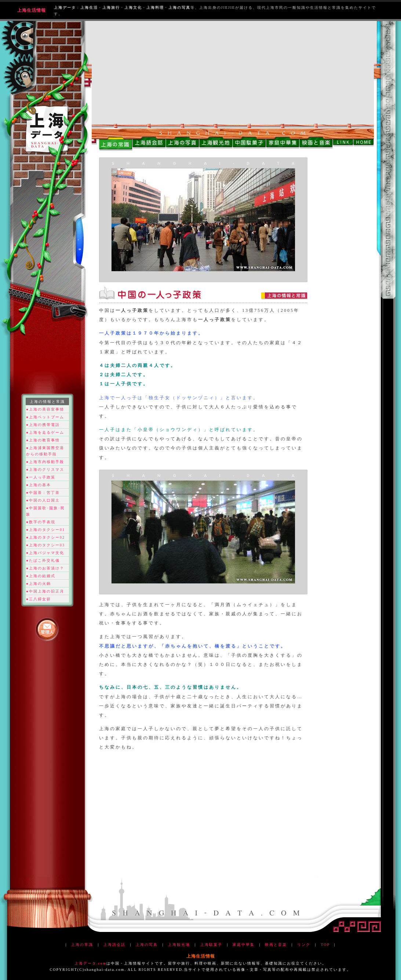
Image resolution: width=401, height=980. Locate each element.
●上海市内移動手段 (45, 462)
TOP (325, 945)
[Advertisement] (233, 72)
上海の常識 (82, 945)
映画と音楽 (276, 945)
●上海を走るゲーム (45, 432)
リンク (304, 945)
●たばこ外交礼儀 (43, 560)
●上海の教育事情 (43, 440)
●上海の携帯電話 (43, 425)
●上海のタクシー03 (45, 545)
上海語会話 (114, 945)
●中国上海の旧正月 (45, 591)
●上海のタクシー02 (45, 537)
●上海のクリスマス (45, 469)
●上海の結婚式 (41, 576)
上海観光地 (179, 945)
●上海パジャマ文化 (45, 553)
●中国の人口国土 (43, 500)
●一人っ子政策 (41, 477)
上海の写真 (147, 945)
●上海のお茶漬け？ (45, 568)
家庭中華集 (244, 945)
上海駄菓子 (211, 945)
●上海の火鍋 (39, 584)
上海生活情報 (32, 10)
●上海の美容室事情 (45, 409)
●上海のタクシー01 (45, 530)
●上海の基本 (39, 485)
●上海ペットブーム (45, 417)
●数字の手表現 (41, 522)
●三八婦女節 (39, 599)
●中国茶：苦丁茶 (43, 493)
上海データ (85, 963)
